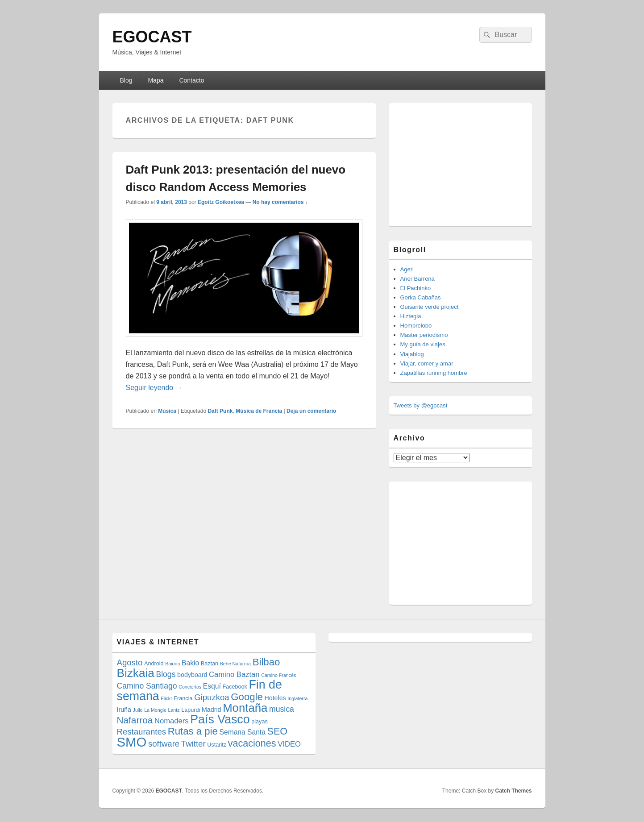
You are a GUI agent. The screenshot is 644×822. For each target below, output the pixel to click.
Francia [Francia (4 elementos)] (183, 698)
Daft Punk (220, 411)
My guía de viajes (423, 344)
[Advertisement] (461, 163)
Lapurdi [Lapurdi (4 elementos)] (191, 710)
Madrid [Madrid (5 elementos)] (212, 710)
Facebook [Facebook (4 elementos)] (235, 687)
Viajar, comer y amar (427, 363)
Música (167, 411)
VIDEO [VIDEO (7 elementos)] (289, 744)
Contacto (191, 80)
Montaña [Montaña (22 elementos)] (245, 708)
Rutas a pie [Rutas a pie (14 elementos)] (193, 731)
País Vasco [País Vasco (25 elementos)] (220, 719)
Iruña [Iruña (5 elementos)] (124, 710)
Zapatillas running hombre (434, 373)
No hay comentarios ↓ (280, 202)
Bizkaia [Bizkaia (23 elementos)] (136, 673)
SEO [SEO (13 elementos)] (278, 731)
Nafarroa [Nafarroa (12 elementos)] (135, 720)
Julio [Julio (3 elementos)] (138, 710)
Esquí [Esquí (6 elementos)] (212, 686)
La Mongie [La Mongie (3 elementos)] (155, 710)
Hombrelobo (416, 326)
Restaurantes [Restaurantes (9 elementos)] (142, 732)
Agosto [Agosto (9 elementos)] (130, 662)
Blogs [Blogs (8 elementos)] (166, 674)
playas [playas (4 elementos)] (260, 722)
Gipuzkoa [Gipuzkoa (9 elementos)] (212, 697)
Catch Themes (513, 791)
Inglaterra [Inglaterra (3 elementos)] (297, 698)
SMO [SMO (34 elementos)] (132, 742)
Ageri (407, 269)
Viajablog (412, 354)
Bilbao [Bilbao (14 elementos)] (266, 662)
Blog (126, 80)
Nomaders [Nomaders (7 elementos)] (172, 721)
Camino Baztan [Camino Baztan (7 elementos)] (234, 675)
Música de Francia (259, 411)
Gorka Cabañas (421, 297)
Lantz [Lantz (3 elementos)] (174, 710)
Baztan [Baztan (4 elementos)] (210, 664)
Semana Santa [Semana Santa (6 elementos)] (243, 732)
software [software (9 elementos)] (164, 744)
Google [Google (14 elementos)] (247, 697)
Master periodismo (424, 335)
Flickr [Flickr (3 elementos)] (166, 698)
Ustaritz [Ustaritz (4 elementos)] (217, 745)
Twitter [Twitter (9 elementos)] (193, 744)
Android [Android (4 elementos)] (154, 664)
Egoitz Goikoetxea (221, 202)
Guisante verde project (430, 307)
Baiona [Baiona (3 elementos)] (172, 664)
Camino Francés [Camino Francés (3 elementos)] (278, 675)
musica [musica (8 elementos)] (282, 709)
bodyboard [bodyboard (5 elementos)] (192, 675)
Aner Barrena (418, 279)
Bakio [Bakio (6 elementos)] (190, 663)
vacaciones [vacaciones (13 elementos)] (252, 743)
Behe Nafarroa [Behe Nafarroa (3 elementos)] (235, 664)
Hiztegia (411, 316)
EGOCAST (152, 37)
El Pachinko (416, 288)
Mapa (156, 80)
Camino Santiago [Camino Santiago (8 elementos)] (147, 686)
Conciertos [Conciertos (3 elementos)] (190, 687)
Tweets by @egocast (421, 405)
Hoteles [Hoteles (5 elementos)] (275, 698)
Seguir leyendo (154, 388)
